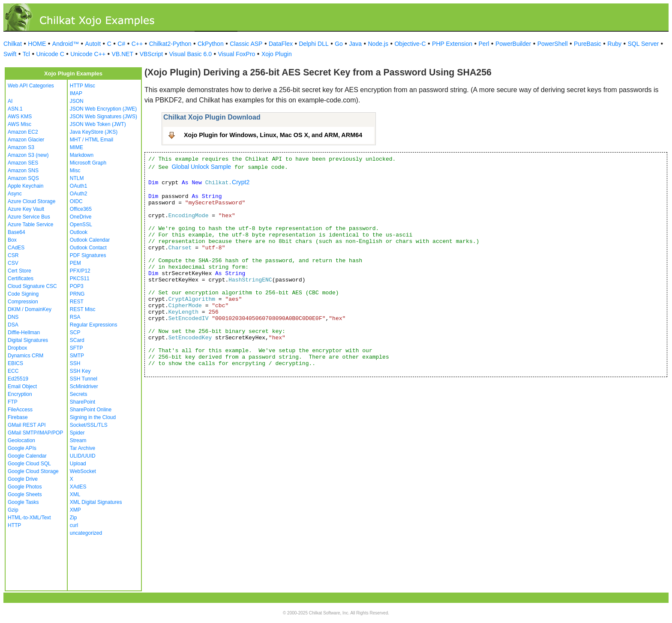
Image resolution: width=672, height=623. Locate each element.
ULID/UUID (83, 456)
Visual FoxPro (236, 54)
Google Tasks (23, 502)
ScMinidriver (84, 386)
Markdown (82, 155)
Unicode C (50, 54)
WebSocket (83, 471)
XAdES (78, 487)
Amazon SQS (23, 178)
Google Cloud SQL (29, 464)
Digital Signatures (28, 340)
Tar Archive (82, 448)
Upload (78, 464)
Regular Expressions (94, 325)
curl (74, 525)
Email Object (22, 386)
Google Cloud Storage (33, 471)
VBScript (151, 54)
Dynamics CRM (25, 356)
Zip (73, 518)
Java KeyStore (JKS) (94, 132)
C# (121, 44)
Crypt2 (241, 182)
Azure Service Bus (29, 217)
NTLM (77, 178)
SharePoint (82, 402)
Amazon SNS (23, 171)
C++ (137, 44)
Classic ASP (246, 44)
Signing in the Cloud (93, 417)
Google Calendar (27, 456)
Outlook (79, 232)
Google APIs (22, 448)
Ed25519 (18, 379)
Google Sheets (25, 494)
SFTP (76, 348)
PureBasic (588, 44)
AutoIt (93, 44)
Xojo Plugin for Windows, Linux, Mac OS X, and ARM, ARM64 (273, 135)
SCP (75, 332)
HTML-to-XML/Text (29, 518)
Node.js (378, 44)
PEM (75, 263)
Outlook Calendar (90, 240)
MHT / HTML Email (91, 140)
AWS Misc (19, 124)
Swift (10, 54)
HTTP (14, 525)
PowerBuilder (513, 44)
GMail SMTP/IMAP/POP (35, 433)
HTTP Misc (82, 86)
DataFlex (281, 44)
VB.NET (123, 54)
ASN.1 (15, 109)
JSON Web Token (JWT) (98, 124)
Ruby (614, 44)
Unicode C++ (88, 54)
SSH (75, 363)
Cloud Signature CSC (32, 286)
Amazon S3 (21, 147)
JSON (77, 101)
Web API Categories (31, 86)
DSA (13, 325)
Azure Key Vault (26, 209)
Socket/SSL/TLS (89, 425)
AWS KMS (20, 117)
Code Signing (23, 294)
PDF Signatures (88, 255)
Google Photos (25, 487)
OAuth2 (79, 194)
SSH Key (80, 371)
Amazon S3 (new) (28, 155)
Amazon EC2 (23, 132)
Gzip (13, 510)
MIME (76, 147)
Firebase (18, 417)
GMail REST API (27, 425)
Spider (77, 433)
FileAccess (20, 410)
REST (77, 302)
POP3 (77, 286)
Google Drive (23, 479)
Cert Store (19, 271)
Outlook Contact (88, 248)
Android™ (66, 44)
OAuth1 (79, 186)
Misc (75, 171)
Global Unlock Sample (202, 167)
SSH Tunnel (84, 379)
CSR (13, 255)
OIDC (76, 201)
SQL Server (643, 44)
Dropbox (17, 348)
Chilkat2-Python (170, 44)
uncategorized (86, 533)
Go (339, 44)
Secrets (79, 394)
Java (355, 44)
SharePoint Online (91, 410)
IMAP (76, 93)
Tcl (26, 54)
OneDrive (81, 217)
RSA (75, 317)
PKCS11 (80, 279)
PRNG (77, 294)
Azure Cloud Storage (31, 201)
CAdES (16, 248)
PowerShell (553, 44)
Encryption (20, 394)
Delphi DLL (313, 44)
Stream (78, 440)
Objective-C (410, 44)
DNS (13, 317)
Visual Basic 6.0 (190, 54)
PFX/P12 (80, 271)
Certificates (21, 279)
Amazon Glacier (26, 140)
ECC (13, 371)
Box (12, 240)
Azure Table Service (31, 225)
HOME (37, 44)
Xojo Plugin (277, 54)
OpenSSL (81, 225)
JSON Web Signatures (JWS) (103, 117)
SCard (77, 340)
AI (10, 101)
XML (75, 494)
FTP (13, 402)
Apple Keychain (25, 186)
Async (15, 194)
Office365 (81, 209)
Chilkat (13, 44)
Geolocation (21, 440)
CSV (13, 263)
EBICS (15, 363)
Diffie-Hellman (24, 332)
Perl (484, 44)
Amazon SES (23, 163)
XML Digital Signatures (96, 502)
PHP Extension (452, 44)
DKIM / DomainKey (30, 309)
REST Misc (83, 309)
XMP (75, 510)
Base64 (16, 232)
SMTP (77, 356)
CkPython (211, 44)
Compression (23, 302)
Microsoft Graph (88, 163)
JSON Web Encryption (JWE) (103, 109)
